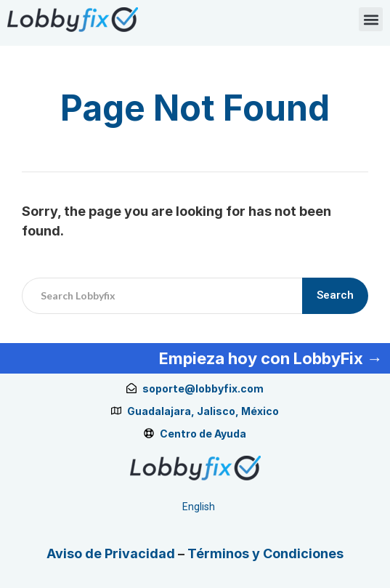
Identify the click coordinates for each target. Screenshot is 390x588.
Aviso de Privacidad (111, 553)
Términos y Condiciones (265, 553)
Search (335, 295)
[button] (371, 19)
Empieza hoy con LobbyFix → (271, 358)
